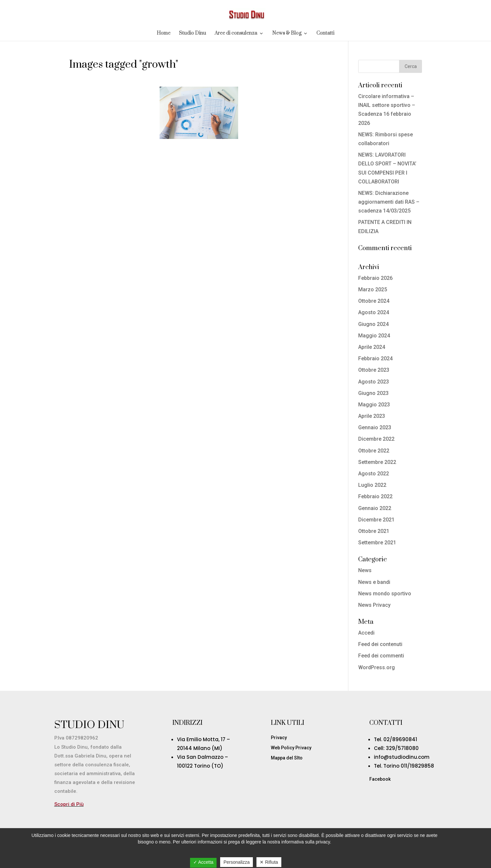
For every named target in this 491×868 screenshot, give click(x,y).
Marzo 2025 (373, 289)
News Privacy (374, 605)
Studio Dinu (193, 34)
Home (164, 34)
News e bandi (374, 582)
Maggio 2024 (374, 336)
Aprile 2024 (372, 347)
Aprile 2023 (372, 416)
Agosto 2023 (374, 382)
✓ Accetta (203, 862)
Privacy (279, 738)
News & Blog (287, 34)
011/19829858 (417, 766)
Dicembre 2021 (376, 520)
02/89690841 (400, 739)
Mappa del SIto (287, 758)
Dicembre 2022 (376, 439)
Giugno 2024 (373, 324)
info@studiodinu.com (402, 757)
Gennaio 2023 (375, 427)
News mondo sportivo (385, 594)
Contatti (325, 34)
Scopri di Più (69, 804)
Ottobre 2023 (374, 370)
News (365, 570)
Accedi (366, 633)
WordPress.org (377, 667)
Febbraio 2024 (375, 358)
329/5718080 (402, 748)
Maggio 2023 (374, 405)
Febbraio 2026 (375, 278)
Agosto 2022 (374, 474)
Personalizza (237, 862)
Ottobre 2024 (374, 301)
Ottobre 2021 (374, 531)
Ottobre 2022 (374, 451)
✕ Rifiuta (269, 862)
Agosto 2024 (374, 312)
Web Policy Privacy (291, 748)
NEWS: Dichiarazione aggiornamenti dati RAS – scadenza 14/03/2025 (389, 202)
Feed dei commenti (381, 656)
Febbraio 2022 (375, 496)
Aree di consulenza (236, 34)
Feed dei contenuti (380, 644)
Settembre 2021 (377, 543)
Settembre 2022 (377, 462)
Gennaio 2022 (375, 508)
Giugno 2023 (373, 393)
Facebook (380, 779)
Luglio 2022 (372, 485)
